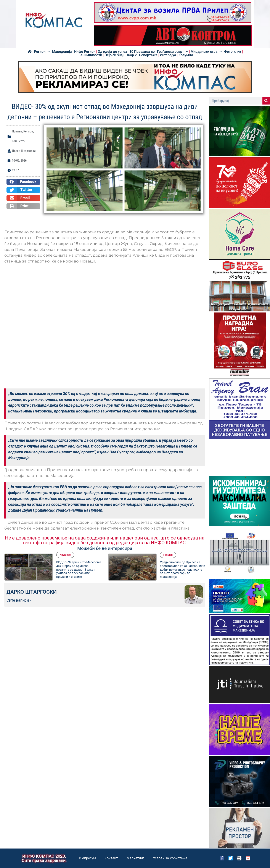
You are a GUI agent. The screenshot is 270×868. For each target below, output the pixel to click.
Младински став (206, 52)
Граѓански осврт (173, 52)
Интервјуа (168, 55)
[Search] (266, 101)
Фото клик (233, 52)
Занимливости (90, 55)
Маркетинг (135, 858)
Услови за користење (170, 858)
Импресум (88, 858)
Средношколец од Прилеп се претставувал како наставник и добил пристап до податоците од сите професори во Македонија (182, 569)
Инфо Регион (85, 52)
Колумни (186, 55)
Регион (42, 52)
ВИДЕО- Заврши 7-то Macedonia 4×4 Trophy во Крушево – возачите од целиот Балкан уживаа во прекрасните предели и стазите (79, 569)
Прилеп (17, 131)
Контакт (111, 858)
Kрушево (65, 555)
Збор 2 (131, 55)
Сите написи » (19, 600)
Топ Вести (19, 141)
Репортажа (148, 55)
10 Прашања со (142, 52)
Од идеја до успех (112, 52)
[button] (23, 182)
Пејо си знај (114, 55)
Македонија (62, 52)
